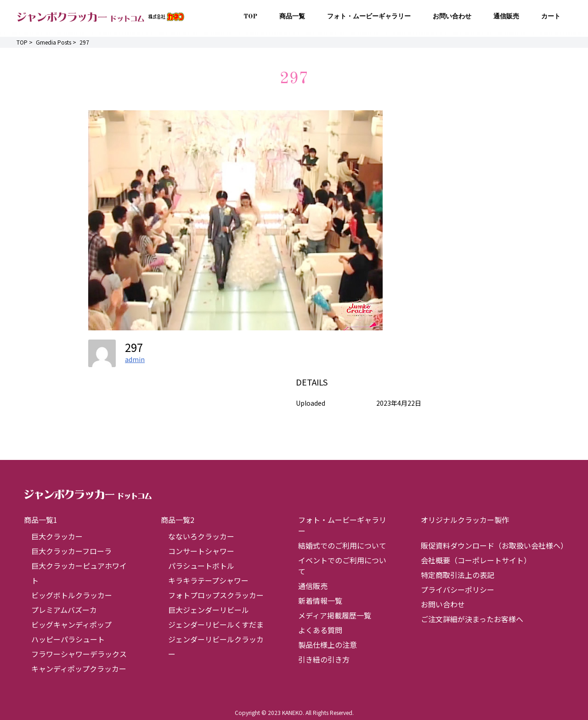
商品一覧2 (178, 520)
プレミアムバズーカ (64, 610)
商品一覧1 (41, 520)
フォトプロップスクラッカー (216, 595)
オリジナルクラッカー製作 (465, 520)
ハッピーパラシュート (68, 639)
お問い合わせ (452, 17)
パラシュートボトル (201, 566)
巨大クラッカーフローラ (71, 551)
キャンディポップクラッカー (79, 669)
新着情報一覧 (320, 601)
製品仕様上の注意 (328, 645)
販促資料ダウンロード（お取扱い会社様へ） (494, 545)
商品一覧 (292, 17)
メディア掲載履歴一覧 (335, 615)
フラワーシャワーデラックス (79, 654)
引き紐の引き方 (324, 659)
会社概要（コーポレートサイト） (476, 560)
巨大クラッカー (57, 536)
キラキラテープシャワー (208, 580)
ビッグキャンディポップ (71, 624)
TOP (250, 17)
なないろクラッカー (201, 536)
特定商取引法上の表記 (458, 575)
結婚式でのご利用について (342, 545)
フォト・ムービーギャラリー (369, 17)
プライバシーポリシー (458, 590)
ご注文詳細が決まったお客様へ (472, 619)
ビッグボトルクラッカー (72, 595)
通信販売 (506, 17)
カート (551, 17)
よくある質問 (320, 630)
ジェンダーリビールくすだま (216, 624)
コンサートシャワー (201, 551)
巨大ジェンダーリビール (209, 610)
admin (135, 359)
